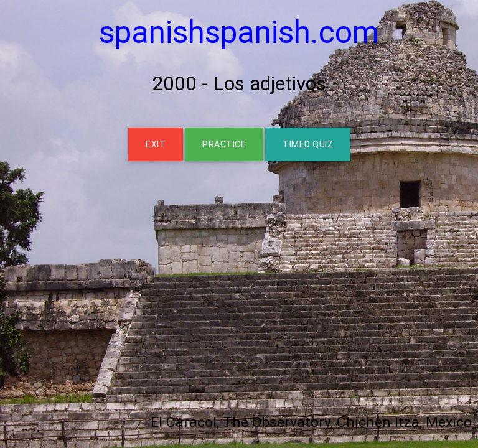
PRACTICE (224, 144)
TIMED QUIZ (308, 144)
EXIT (156, 144)
